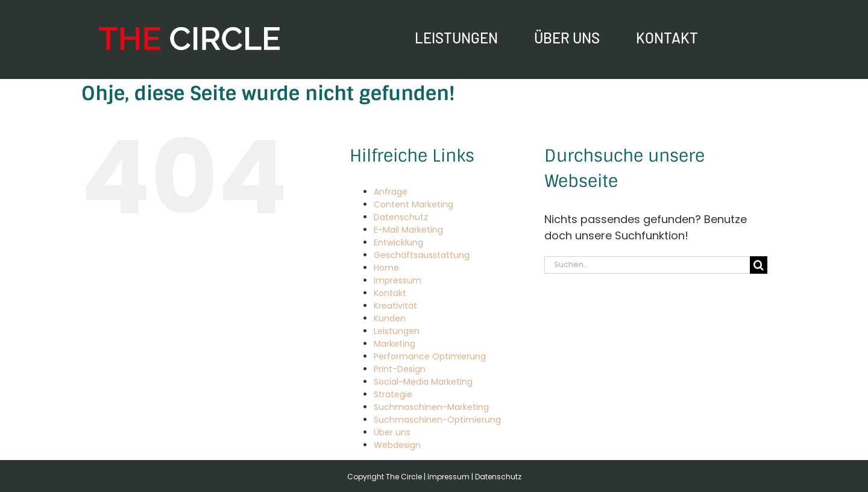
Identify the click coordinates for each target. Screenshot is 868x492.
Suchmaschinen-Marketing (431, 407)
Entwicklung (398, 242)
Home (386, 268)
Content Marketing (414, 204)
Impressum (398, 280)
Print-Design (400, 369)
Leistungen (397, 331)
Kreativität (395, 306)
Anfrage (391, 192)
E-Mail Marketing (408, 230)
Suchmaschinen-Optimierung (437, 420)
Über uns (392, 432)
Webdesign (397, 445)
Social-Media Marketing (423, 382)
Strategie (393, 394)
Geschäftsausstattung (422, 255)
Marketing (395, 344)
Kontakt (390, 293)
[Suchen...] (647, 265)
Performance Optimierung (430, 356)
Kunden (390, 318)
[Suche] (759, 265)
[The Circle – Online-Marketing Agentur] (189, 32)
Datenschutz (401, 217)
